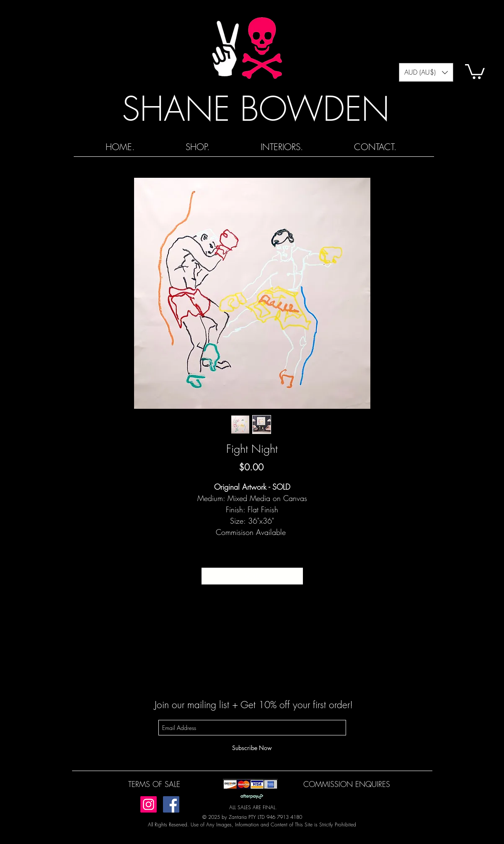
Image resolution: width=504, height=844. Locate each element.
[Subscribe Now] (252, 748)
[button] (426, 72)
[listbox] (426, 72)
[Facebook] (171, 804)
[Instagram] (149, 804)
